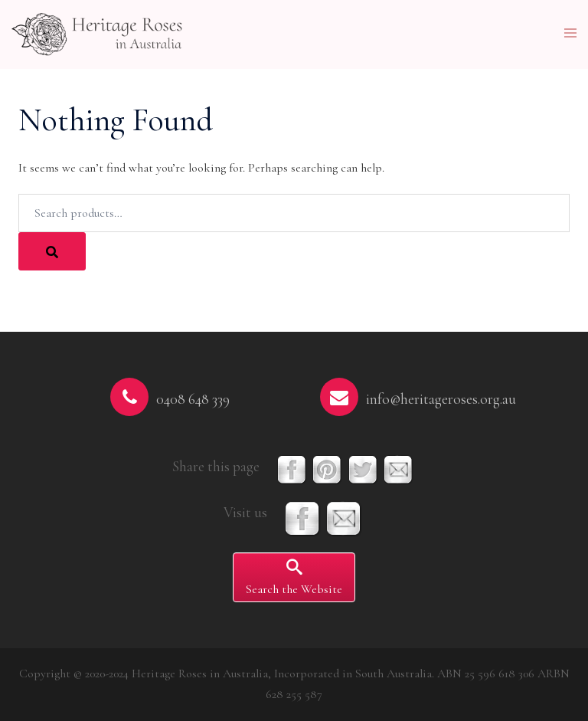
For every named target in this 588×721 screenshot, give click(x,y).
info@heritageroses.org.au (441, 399)
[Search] (52, 251)
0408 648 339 (193, 399)
